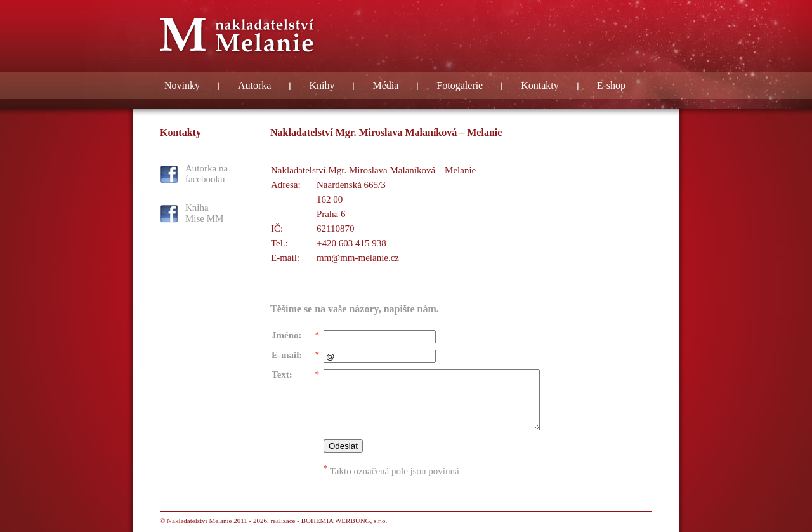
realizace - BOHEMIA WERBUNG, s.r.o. (329, 521)
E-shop (611, 85)
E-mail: (287, 355)
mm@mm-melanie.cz (358, 258)
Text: (282, 375)
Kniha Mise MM (204, 213)
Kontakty (540, 85)
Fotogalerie (460, 85)
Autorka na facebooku (206, 174)
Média (385, 85)
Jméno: (287, 335)
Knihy (322, 85)
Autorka (254, 85)
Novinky (182, 85)
